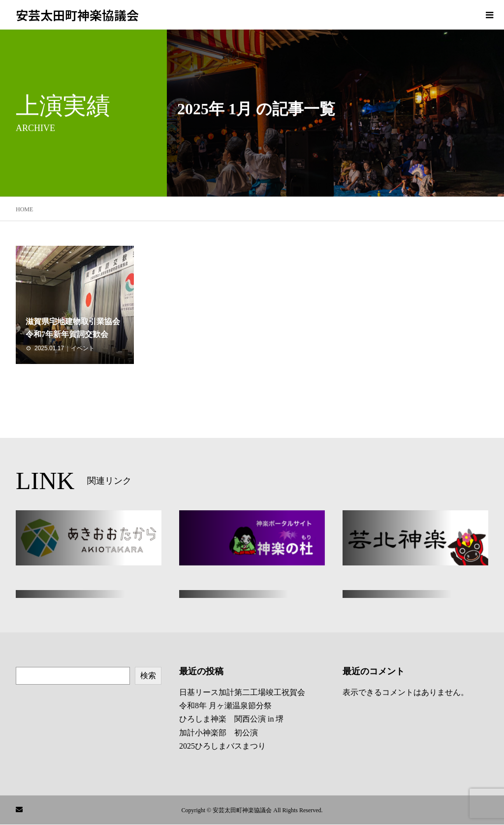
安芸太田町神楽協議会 (77, 15)
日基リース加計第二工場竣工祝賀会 (242, 692)
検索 (148, 676)
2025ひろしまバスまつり (222, 746)
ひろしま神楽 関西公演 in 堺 (231, 719)
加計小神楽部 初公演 (219, 733)
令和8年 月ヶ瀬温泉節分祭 (225, 706)
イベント (83, 348)
